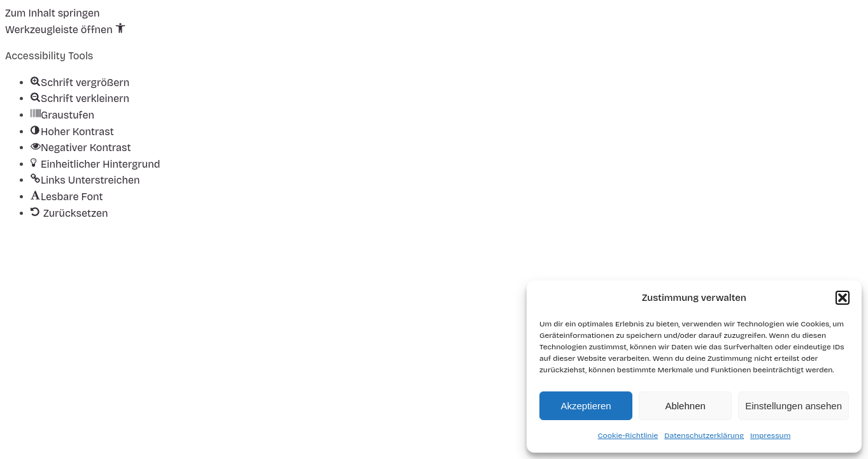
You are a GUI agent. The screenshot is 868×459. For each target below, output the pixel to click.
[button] (843, 298)
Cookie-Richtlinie (628, 435)
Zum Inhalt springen (53, 13)
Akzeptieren (586, 406)
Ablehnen (685, 406)
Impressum (770, 435)
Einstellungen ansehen (793, 406)
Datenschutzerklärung (704, 435)
